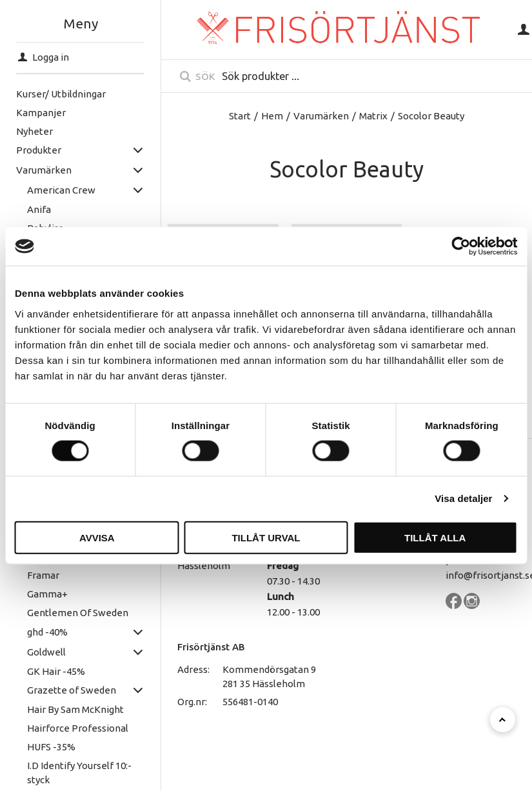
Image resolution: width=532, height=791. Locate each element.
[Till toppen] (503, 720)
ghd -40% (46, 632)
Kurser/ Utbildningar (60, 94)
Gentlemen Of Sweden (76, 613)
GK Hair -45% (55, 671)
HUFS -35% (50, 747)
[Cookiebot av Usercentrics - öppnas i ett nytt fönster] (461, 246)
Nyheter (34, 131)
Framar (42, 575)
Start (240, 116)
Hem (272, 116)
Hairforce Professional (76, 728)
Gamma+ (46, 594)
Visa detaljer (463, 498)
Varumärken (43, 170)
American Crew (60, 190)
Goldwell (45, 652)
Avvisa (97, 537)
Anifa (38, 209)
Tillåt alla (435, 537)
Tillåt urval (266, 537)
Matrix (373, 116)
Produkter (38, 150)
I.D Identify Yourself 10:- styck (78, 773)
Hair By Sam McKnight (74, 709)
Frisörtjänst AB (211, 647)
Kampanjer (40, 113)
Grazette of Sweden (70, 690)
